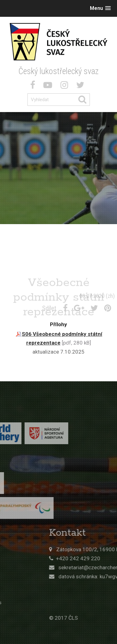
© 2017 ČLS (77, 618)
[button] (100, 8)
